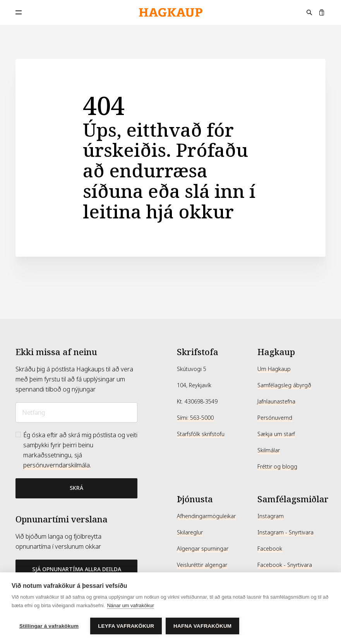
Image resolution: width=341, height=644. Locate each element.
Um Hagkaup (274, 369)
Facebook (270, 549)
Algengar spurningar (203, 549)
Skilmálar (269, 450)
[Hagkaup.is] (171, 13)
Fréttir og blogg (277, 467)
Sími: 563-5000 (195, 418)
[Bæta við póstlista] (76, 488)
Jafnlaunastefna (276, 402)
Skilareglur (190, 532)
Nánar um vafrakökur (130, 605)
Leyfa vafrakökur (126, 626)
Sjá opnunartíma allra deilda (77, 569)
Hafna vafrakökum (202, 626)
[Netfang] (76, 412)
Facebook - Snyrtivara (285, 565)
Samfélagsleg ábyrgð (284, 385)
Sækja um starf (276, 434)
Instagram (271, 516)
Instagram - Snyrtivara (285, 532)
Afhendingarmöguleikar (206, 516)
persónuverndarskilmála (57, 465)
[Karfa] (322, 12)
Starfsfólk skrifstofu (201, 434)
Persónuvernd (275, 418)
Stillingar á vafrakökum (49, 626)
